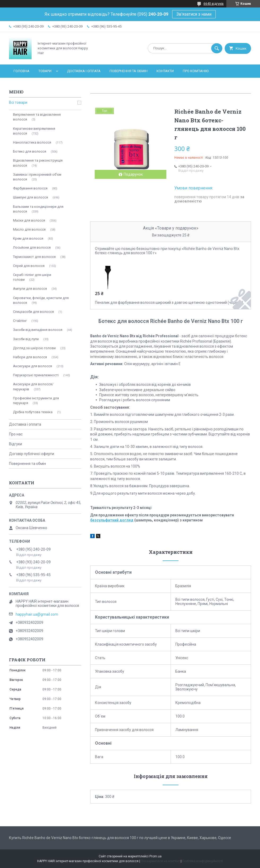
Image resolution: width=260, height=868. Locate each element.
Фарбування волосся (30, 188)
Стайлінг (20, 321)
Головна (21, 71)
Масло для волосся (29, 229)
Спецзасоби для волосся (33, 312)
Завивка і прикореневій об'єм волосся (37, 177)
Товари (45, 71)
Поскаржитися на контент (160, 861)
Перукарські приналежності (36, 375)
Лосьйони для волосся (32, 247)
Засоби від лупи (26, 339)
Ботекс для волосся (30, 151)
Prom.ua (155, 856)
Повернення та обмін (129, 71)
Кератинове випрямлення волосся (34, 131)
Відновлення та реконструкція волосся (38, 163)
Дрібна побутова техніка (33, 412)
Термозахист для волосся (34, 257)
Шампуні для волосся (31, 197)
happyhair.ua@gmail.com (37, 614)
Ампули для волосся (30, 289)
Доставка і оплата (84, 71)
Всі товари (18, 102)
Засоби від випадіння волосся (38, 330)
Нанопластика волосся (32, 142)
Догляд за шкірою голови (34, 348)
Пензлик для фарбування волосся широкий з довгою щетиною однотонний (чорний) (169, 303)
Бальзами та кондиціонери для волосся (38, 209)
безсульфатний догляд (112, 520)
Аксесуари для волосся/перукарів (33, 387)
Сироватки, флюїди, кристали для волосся (41, 300)
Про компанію (196, 71)
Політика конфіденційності (203, 861)
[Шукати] (217, 48)
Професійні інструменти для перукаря (36, 401)
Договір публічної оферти (32, 454)
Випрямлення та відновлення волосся (37, 117)
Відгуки (16, 444)
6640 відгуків (214, 4)
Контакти (165, 71)
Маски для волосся (29, 220)
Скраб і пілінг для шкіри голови (32, 277)
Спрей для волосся (29, 266)
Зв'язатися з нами (194, 14)
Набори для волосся (30, 357)
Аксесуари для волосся (32, 366)
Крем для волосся (28, 238)
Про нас (16, 434)
